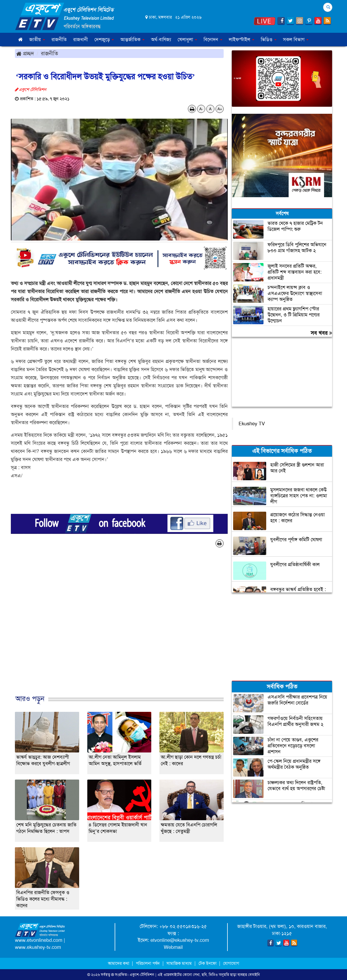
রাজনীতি (59, 40)
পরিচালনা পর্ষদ (148, 963)
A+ (220, 109)
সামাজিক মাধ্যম (179, 963)
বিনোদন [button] (213, 40)
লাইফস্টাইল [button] (242, 40)
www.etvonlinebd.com (39, 940)
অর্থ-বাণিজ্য (161, 40)
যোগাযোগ (231, 963)
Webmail (173, 947)
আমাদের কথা (119, 963)
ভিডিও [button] (269, 40)
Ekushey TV (252, 424)
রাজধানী (81, 40)
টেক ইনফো (208, 963)
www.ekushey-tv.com (38, 947)
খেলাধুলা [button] (187, 40)
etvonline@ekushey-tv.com (180, 940)
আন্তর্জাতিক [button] (132, 40)
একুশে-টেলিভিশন (142, 975)
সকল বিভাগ (296, 40)
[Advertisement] (119, 627)
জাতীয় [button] (37, 40)
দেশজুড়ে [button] (104, 40)
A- (201, 109)
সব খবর (321, 333)
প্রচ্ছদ (25, 53)
